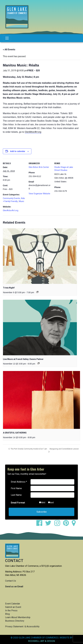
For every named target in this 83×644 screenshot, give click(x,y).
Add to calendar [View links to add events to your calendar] (18, 151)
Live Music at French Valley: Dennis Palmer (23, 359)
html (43, 502)
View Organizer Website (39, 194)
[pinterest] (67, 525)
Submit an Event (13, 607)
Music (21, 201)
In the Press (11, 610)
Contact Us (11, 581)
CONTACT (14, 561)
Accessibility (33, 626)
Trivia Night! (9, 288)
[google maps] (75, 525)
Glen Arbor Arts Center (39, 167)
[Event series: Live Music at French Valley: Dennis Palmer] (39, 363)
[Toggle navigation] (7, 38)
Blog (7, 614)
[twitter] (49, 525)
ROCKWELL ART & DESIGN (41, 641)
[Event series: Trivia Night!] (37, 292)
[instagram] (58, 525)
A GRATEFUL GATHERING (15, 433)
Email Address (19, 482)
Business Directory (15, 621)
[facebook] (40, 525)
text (52, 502)
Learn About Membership (18, 617)
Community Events (11, 198)
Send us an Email (14, 586)
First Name (16, 488)
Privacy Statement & (16, 626)
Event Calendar (13, 604)
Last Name (16, 495)
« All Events (9, 49)
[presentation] (40, 256)
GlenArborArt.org (33, 132)
